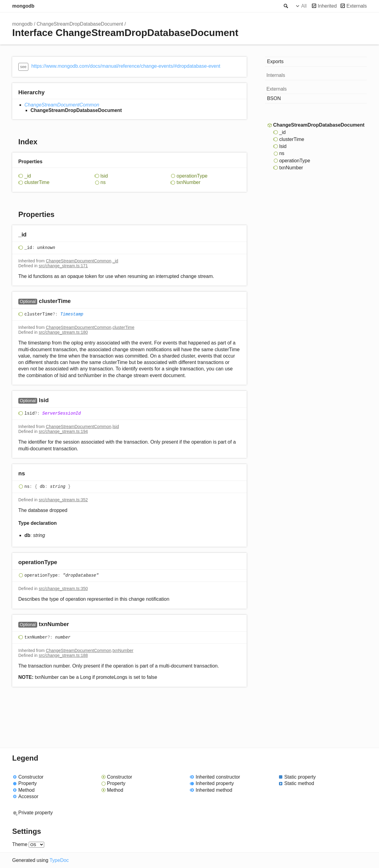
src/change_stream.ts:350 (63, 589)
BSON (274, 98)
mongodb (23, 6)
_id (28, 176)
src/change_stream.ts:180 (63, 332)
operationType (192, 176)
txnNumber (188, 182)
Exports (275, 61)
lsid (104, 176)
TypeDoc (59, 860)
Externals (357, 6)
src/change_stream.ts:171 (63, 266)
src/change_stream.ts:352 (63, 500)
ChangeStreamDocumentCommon (62, 105)
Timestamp (72, 314)
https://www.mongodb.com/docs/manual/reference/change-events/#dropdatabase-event (126, 66)
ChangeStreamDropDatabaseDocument (80, 24)
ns (103, 182)
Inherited (327, 6)
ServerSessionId (62, 413)
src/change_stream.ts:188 (63, 655)
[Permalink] (32, 235)
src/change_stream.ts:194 (63, 431)
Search (285, 6)
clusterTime (37, 182)
